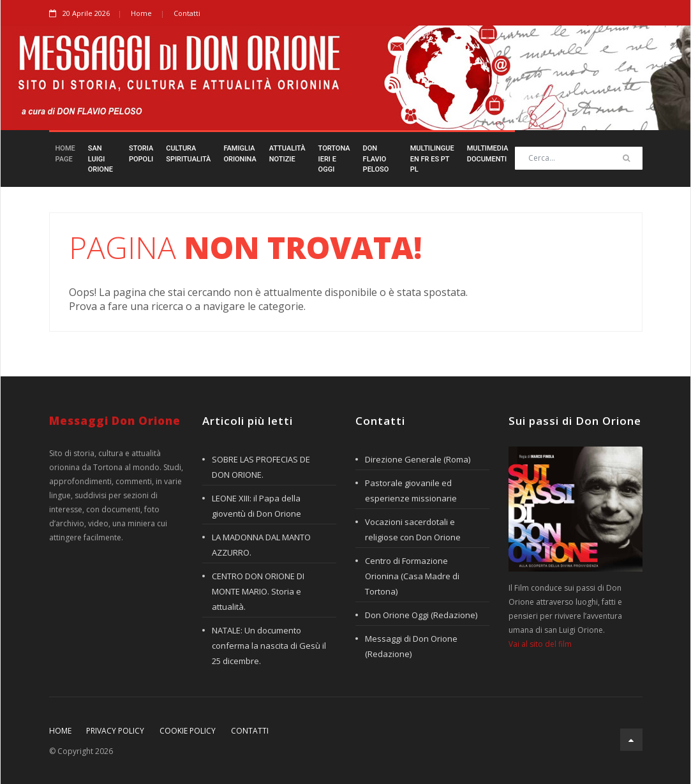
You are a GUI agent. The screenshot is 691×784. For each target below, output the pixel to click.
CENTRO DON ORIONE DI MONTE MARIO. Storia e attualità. (258, 591)
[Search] (579, 158)
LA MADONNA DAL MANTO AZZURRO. (261, 545)
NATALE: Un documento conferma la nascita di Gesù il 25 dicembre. (269, 646)
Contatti (187, 13)
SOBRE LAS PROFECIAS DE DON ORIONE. (261, 467)
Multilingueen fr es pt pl (432, 159)
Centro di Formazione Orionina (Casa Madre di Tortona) (412, 576)
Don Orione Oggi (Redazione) (421, 615)
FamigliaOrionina (240, 154)
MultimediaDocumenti (488, 154)
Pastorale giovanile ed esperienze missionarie (411, 491)
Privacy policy (115, 731)
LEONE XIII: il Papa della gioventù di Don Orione (256, 506)
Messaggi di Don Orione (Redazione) (411, 646)
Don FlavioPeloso (376, 159)
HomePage (65, 154)
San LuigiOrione (100, 159)
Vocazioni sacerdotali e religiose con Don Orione (413, 529)
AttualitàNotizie (287, 154)
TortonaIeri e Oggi (334, 159)
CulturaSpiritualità (188, 154)
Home (141, 13)
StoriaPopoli (141, 154)
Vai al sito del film (540, 644)
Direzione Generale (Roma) (418, 459)
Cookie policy (188, 731)
